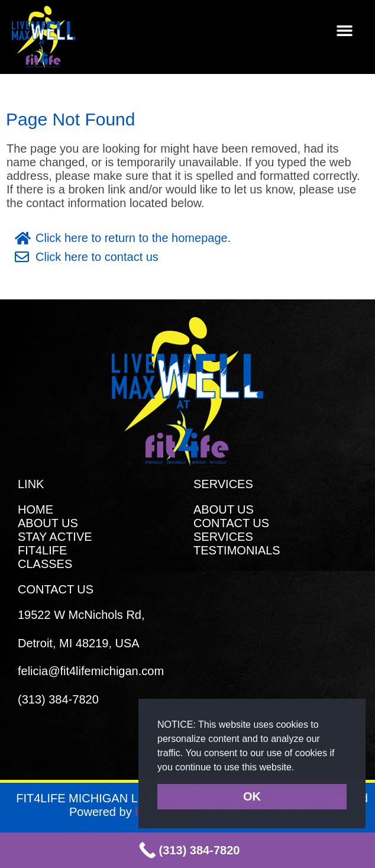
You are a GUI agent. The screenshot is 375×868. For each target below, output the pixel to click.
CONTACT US (231, 523)
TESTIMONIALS (237, 550)
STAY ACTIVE (55, 537)
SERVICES (223, 537)
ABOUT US (48, 523)
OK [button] (252, 796)
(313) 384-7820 (58, 699)
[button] (299, 768)
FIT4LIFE (42, 550)
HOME (35, 509)
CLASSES (45, 564)
